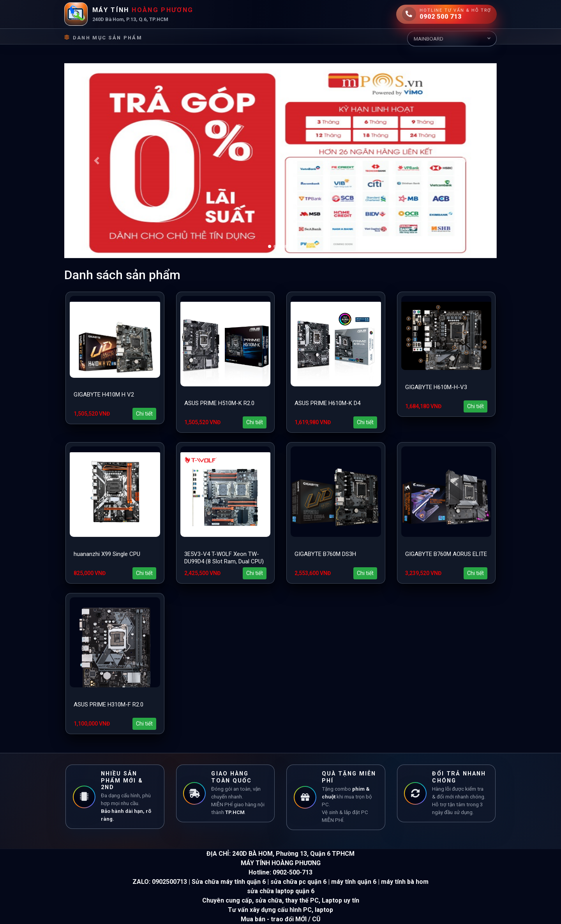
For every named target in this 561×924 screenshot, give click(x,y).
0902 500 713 (441, 16)
